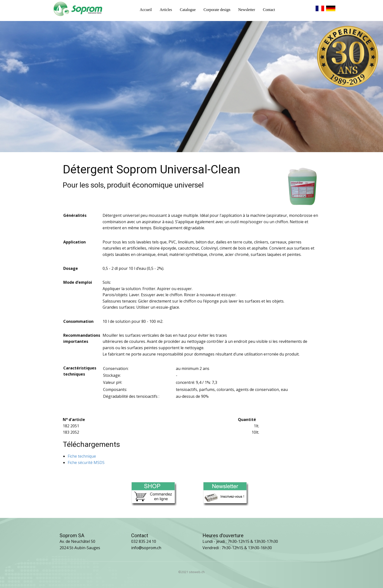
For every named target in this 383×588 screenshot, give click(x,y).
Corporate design (217, 10)
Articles (166, 10)
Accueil (146, 10)
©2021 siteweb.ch (191, 572)
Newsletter (247, 10)
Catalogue (188, 10)
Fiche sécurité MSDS (86, 462)
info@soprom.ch (146, 548)
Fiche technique (82, 456)
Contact (269, 10)
